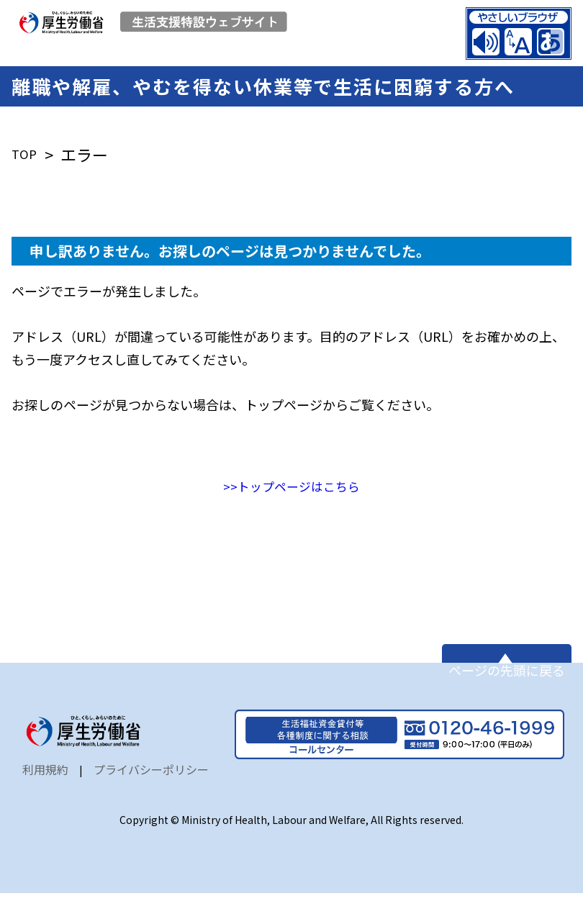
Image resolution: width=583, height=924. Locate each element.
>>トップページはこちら (291, 495)
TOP (27, 164)
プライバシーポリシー (151, 800)
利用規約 (45, 800)
